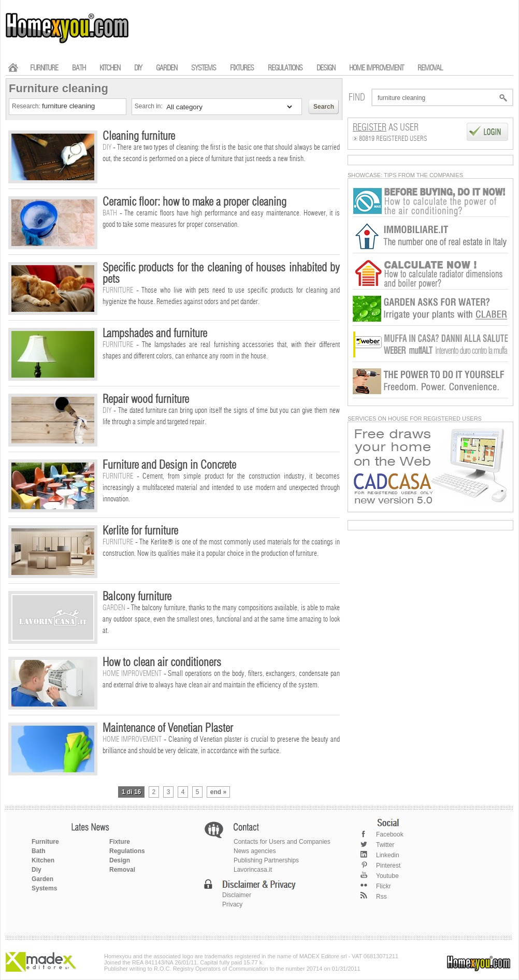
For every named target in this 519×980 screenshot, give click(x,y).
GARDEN (167, 68)
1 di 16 (131, 792)
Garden (42, 879)
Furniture (45, 842)
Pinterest (388, 866)
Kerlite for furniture (140, 531)
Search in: (149, 106)
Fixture (120, 842)
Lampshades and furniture (155, 334)
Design (120, 860)
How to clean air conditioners (162, 662)
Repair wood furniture (146, 399)
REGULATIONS (285, 68)
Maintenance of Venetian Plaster (168, 728)
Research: (27, 106)
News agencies (255, 851)
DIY (138, 68)
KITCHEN (110, 68)
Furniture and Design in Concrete (169, 465)
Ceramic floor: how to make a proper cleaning (194, 202)
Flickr (384, 886)
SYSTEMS (204, 68)
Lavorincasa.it (253, 870)
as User (386, 128)
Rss (381, 897)
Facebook (390, 834)
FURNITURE (44, 68)
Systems (44, 888)
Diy (37, 870)
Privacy (232, 904)
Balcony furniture (137, 597)
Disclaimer (237, 895)
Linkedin (388, 855)
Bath (39, 851)
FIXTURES (242, 68)
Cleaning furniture (139, 136)
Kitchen (43, 860)
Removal (122, 870)
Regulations (127, 851)
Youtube (387, 876)
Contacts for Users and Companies (282, 842)
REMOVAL (430, 68)
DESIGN (326, 68)
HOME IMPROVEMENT (376, 68)
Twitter (385, 845)
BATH (79, 68)
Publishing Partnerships (266, 860)
